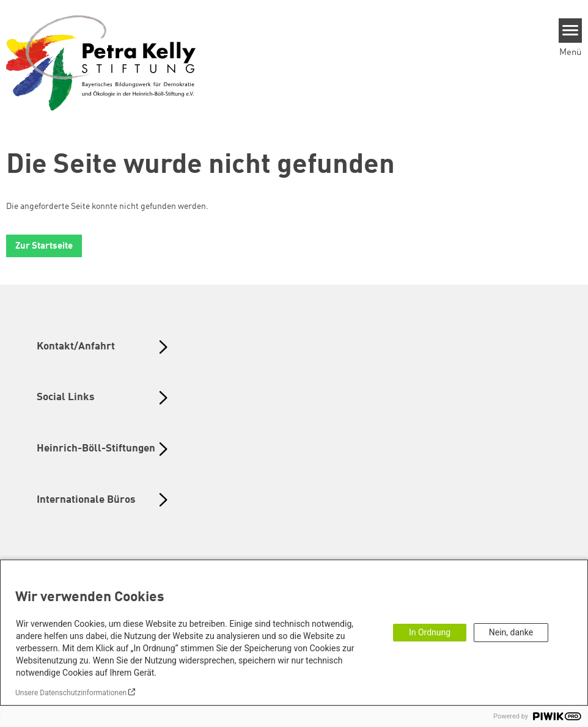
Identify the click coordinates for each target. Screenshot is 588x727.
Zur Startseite (44, 247)
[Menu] (571, 31)
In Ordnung (430, 632)
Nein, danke (511, 632)
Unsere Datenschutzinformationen (71, 693)
